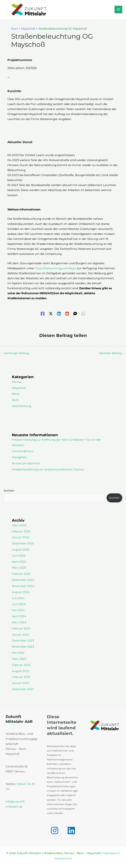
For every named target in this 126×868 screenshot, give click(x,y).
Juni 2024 (19, 604)
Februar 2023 (21, 665)
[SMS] (75, 314)
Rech (15, 400)
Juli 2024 (18, 598)
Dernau (17, 382)
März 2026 (19, 525)
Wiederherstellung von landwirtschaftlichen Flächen (48, 470)
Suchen (9, 491)
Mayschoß (19, 388)
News (16, 394)
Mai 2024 (18, 610)
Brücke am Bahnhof (26, 463)
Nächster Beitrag (112, 353)
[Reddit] (67, 314)
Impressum (111, 853)
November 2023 (23, 647)
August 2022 (21, 671)
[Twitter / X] (51, 314)
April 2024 (19, 616)
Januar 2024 (21, 635)
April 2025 (19, 562)
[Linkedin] (59, 314)
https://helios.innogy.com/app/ (55, 268)
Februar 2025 (21, 574)
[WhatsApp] (83, 314)
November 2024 (23, 586)
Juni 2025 (19, 556)
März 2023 (19, 659)
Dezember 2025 (23, 543)
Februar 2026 (21, 531)
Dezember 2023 (23, 641)
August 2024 (21, 592)
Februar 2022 (21, 677)
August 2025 (21, 550)
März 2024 (19, 622)
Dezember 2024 (23, 580)
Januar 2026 (20, 537)
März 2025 (19, 568)
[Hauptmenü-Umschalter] (118, 10)
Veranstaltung (21, 406)
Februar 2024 (21, 629)
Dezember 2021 (23, 689)
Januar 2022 (20, 683)
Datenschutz (63, 858)
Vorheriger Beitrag (15, 353)
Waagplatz (19, 457)
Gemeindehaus (23, 451)
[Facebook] (43, 314)
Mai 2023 (18, 653)
